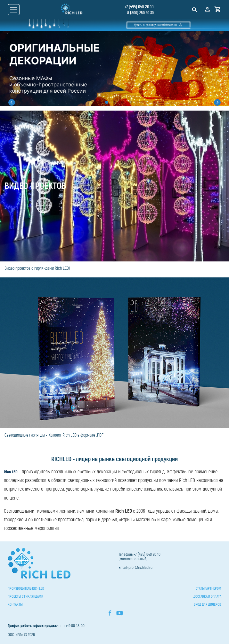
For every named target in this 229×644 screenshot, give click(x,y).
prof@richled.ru (140, 568)
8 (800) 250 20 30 (140, 13)
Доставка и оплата (207, 597)
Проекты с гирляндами (25, 597)
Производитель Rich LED (26, 589)
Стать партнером (209, 589)
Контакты (15, 605)
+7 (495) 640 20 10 (139, 7)
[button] (10, 102)
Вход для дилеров (208, 605)
